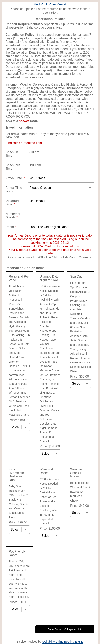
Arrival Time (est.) (14, 190)
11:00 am (34, 165)
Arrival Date (15, 178)
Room (11, 227)
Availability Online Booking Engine (63, 642)
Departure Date (12, 203)
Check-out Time (13, 167)
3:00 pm (33, 152)
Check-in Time (12, 154)
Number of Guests (13, 216)
